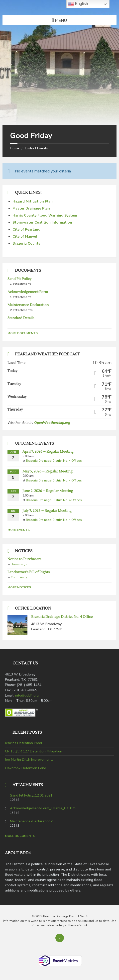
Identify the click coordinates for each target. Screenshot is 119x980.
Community (19, 577)
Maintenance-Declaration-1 (32, 821)
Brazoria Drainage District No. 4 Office (62, 617)
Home (15, 148)
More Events (19, 530)
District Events (36, 148)
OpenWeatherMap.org (52, 423)
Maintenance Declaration (28, 305)
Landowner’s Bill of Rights (29, 572)
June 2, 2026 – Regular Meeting (48, 491)
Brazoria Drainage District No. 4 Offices (54, 461)
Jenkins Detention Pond (23, 743)
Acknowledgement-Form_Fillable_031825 (43, 808)
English (78, 4)
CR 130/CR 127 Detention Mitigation (34, 751)
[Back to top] (60, 938)
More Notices (19, 587)
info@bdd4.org (27, 695)
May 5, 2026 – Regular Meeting (47, 471)
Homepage (19, 564)
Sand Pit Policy (19, 279)
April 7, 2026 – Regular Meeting (48, 452)
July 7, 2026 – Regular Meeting (47, 511)
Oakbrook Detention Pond (26, 768)
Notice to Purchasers (24, 559)
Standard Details (21, 318)
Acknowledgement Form (28, 292)
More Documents (23, 333)
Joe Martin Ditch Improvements (29, 760)
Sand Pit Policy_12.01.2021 (31, 796)
